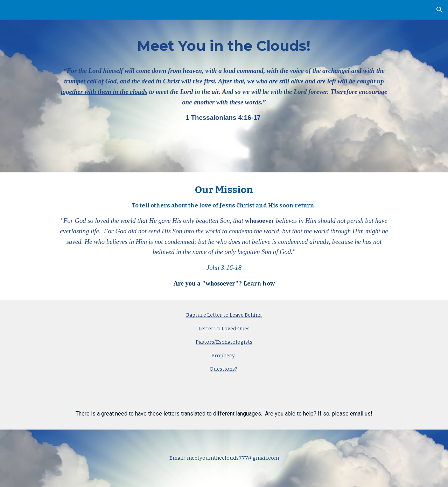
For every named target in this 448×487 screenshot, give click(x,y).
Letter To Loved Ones (224, 329)
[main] (224, 86)
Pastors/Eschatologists (224, 342)
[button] (440, 10)
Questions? (223, 369)
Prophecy (223, 356)
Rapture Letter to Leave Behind (224, 315)
